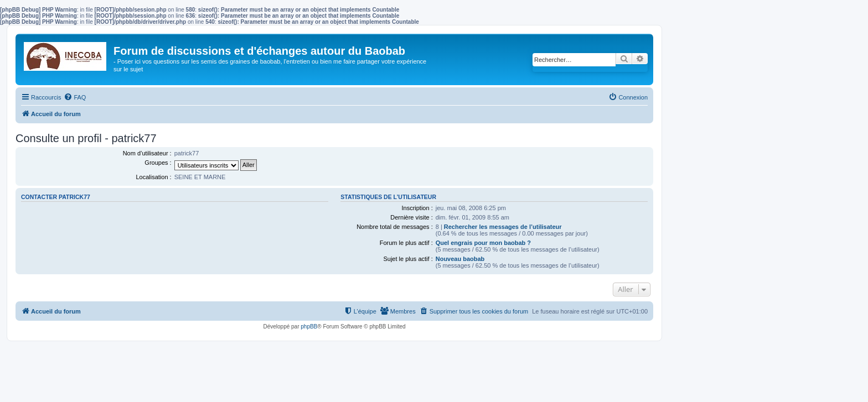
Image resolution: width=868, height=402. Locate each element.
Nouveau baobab (460, 259)
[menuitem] (75, 97)
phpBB (309, 327)
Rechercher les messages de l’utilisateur (503, 227)
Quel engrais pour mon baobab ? (483, 243)
